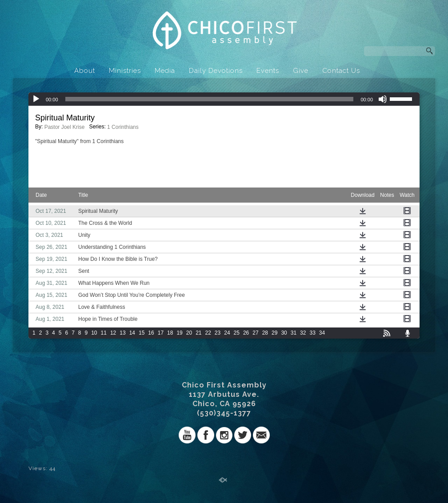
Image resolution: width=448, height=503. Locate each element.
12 (113, 333)
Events (268, 71)
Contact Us (341, 71)
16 (151, 333)
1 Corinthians (123, 127)
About (85, 71)
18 (170, 333)
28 (265, 333)
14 (132, 333)
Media (165, 71)
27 (255, 333)
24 (227, 333)
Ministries (125, 71)
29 (274, 333)
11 (104, 333)
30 (284, 333)
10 (94, 333)
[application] (224, 99)
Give (301, 71)
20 (189, 333)
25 (237, 333)
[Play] (36, 99)
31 (294, 333)
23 (218, 333)
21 (198, 333)
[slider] (210, 99)
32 (303, 333)
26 (246, 333)
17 (161, 333)
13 (122, 333)
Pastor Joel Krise (65, 127)
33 (312, 333)
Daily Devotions (216, 71)
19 (179, 333)
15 (142, 333)
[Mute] (383, 99)
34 (322, 333)
